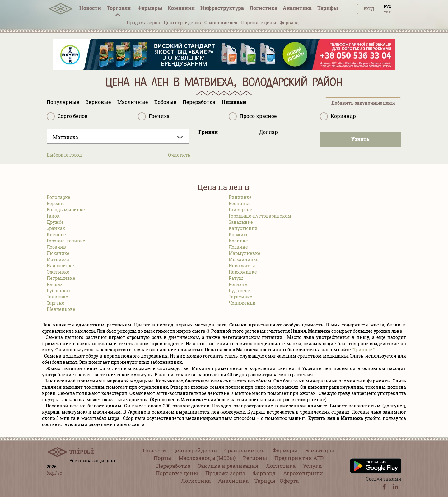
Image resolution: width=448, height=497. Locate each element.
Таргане (56, 303)
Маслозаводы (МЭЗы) (207, 458)
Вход (369, 9)
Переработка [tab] (199, 102)
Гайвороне (240, 210)
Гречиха (154, 116)
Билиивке (240, 197)
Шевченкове (61, 309)
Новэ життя (242, 266)
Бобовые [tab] (165, 102)
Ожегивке (58, 272)
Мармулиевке (245, 253)
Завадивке (241, 222)
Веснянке (240, 203)
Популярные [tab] (63, 102)
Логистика (263, 8)
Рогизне (238, 284)
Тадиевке (57, 297)
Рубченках (59, 291)
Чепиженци (242, 303)
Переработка (173, 466)
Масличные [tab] (133, 102)
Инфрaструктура (222, 8)
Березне (56, 203)
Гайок (53, 216)
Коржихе (239, 234)
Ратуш (236, 278)
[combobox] (118, 136)
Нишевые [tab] (234, 102)
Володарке (58, 197)
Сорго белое (67, 116)
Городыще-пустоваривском (260, 216)
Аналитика (297, 8)
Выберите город (64, 155)
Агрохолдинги (303, 473)
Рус (387, 7)
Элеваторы (319, 450)
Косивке (238, 241)
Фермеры (150, 8)
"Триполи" (363, 350)
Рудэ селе (239, 291)
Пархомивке (243, 272)
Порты (162, 458)
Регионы (255, 458)
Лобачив (56, 247)
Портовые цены (259, 23)
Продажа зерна (143, 23)
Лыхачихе (58, 253)
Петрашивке (61, 278)
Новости (90, 8)
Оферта (289, 481)
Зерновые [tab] (98, 102)
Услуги (313, 466)
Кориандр (338, 116)
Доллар (268, 132)
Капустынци (243, 228)
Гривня (208, 132)
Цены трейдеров (182, 23)
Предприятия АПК (300, 458)
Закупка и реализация (228, 466)
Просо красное (253, 116)
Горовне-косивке (66, 241)
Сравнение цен (221, 23)
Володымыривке (66, 210)
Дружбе (55, 222)
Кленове (56, 234)
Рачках (55, 284)
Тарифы (328, 8)
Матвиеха (58, 259)
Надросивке (60, 266)
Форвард (289, 23)
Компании (181, 8)
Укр (387, 12)
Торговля (119, 8)
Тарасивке (240, 297)
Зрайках (56, 228)
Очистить (179, 155)
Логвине (238, 247)
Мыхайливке (244, 259)
